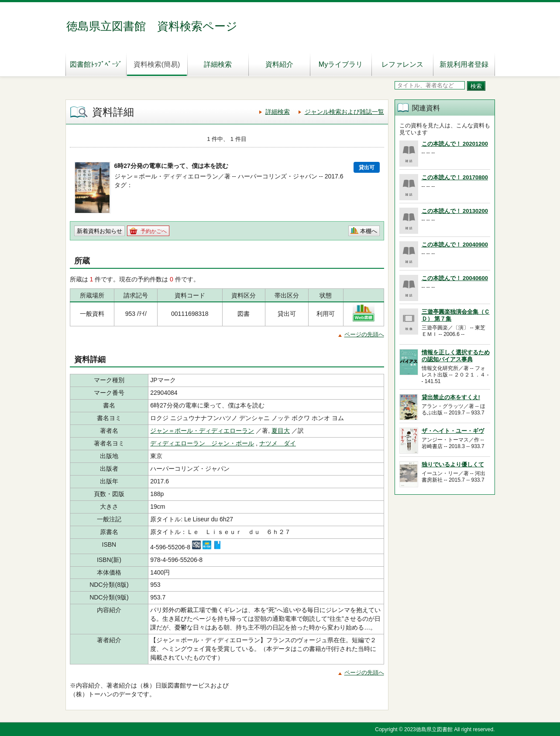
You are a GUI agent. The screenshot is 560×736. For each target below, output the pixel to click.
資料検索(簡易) (157, 64)
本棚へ (369, 231)
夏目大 (281, 431)
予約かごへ (154, 231)
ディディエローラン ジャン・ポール (202, 443)
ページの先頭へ (364, 334)
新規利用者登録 (464, 64)
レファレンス (402, 64)
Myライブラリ (341, 64)
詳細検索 (218, 64)
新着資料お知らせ (100, 231)
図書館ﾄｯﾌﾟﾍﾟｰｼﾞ (96, 64)
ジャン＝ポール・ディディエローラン (202, 431)
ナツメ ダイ (278, 443)
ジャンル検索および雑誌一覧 (344, 112)
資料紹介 (279, 64)
